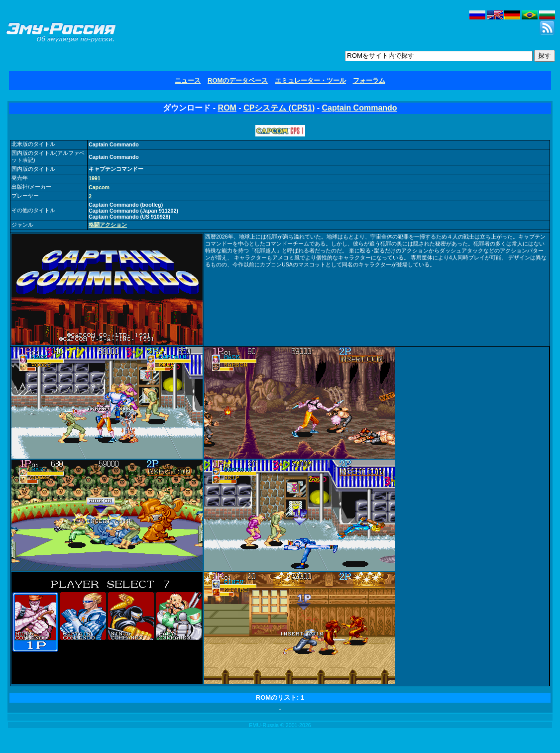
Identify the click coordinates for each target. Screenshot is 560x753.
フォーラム (369, 80)
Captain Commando (359, 108)
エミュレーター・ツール (310, 80)
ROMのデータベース (238, 80)
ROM (227, 108)
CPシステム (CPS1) (279, 108)
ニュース (188, 80)
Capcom (99, 187)
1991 (95, 178)
